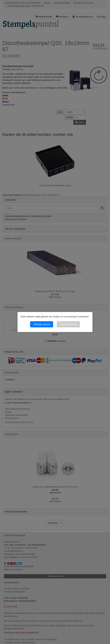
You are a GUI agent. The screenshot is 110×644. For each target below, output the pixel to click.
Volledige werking (42, 324)
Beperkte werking (68, 324)
